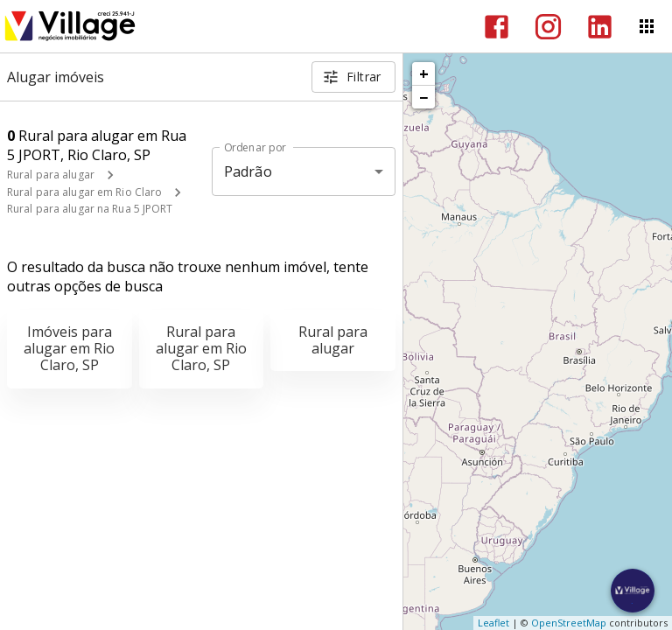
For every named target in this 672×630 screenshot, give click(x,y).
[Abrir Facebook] (497, 27)
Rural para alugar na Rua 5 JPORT (90, 209)
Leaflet (493, 623)
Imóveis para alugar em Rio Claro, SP (69, 348)
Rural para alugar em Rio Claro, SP (201, 348)
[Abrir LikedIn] (600, 27)
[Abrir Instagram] (548, 27)
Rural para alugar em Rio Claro (84, 192)
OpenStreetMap (569, 623)
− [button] (423, 97)
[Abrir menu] (647, 26)
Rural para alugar (51, 175)
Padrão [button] (248, 171)
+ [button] (424, 73)
